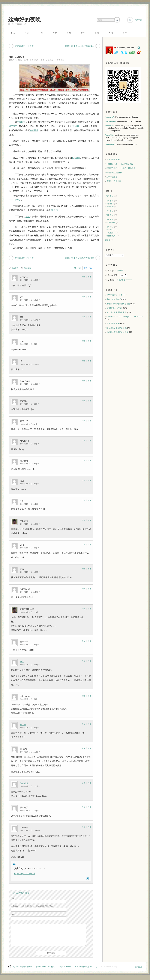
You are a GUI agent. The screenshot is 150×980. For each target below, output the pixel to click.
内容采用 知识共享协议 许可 (86, 967)
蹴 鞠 (97, 33)
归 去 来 (54, 210)
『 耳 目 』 (109, 215)
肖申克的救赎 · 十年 (114, 295)
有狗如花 (110, 206)
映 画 (69, 33)
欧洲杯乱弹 (111, 236)
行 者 (55, 33)
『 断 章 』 (109, 196)
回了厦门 (13, 126)
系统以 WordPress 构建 (45, 967)
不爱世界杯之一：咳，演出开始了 (120, 164)
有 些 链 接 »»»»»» (124, 280)
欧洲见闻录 (111, 223)
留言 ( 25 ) (88, 268)
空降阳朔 (21, 122)
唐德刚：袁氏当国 (114, 181)
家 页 (13, 33)
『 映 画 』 (109, 211)
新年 (32, 60)
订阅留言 (28, 268)
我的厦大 (110, 204)
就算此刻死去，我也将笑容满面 (79, 46)
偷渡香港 (34, 130)
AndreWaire (110, 126)
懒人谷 (23, 724)
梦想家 (18, 200)
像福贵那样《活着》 (115, 308)
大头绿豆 (49, 60)
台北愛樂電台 (120, 271)
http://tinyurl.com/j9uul (24, 873)
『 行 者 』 (109, 220)
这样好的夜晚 (24, 20)
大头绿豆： (17, 967)
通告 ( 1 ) (78, 268)
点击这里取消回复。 (22, 893)
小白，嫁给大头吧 (114, 299)
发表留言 (15, 268)
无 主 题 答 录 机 (113, 160)
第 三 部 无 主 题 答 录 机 (117, 328)
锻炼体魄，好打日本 (115, 173)
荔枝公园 (76, 158)
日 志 (27, 33)
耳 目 (41, 33)
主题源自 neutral (65, 967)
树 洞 (111, 33)
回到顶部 (138, 967)
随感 (36, 60)
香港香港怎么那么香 (24, 46)
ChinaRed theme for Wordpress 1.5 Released (125, 317)
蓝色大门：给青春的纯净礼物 (118, 304)
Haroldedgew (110, 121)
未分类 (108, 240)
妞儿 (22, 661)
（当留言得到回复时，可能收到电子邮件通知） (33, 906)
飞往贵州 (76, 126)
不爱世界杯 (111, 233)
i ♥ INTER (110, 230)
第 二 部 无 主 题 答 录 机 (117, 312)
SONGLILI (25, 783)
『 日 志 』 (109, 201)
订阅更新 (138, 20)
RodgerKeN (110, 117)
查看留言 (60, 60)
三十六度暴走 (112, 177)
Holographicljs (111, 144)
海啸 (28, 217)
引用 (90, 277)
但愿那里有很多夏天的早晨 (117, 332)
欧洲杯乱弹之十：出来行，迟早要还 (121, 168)
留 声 (125, 33)
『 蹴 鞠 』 (109, 227)
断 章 (83, 33)
